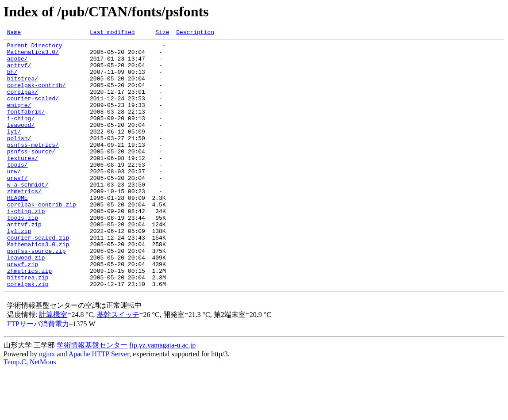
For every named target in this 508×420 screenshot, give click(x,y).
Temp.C (15, 412)
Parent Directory (35, 48)
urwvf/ (17, 207)
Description (195, 33)
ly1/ (14, 151)
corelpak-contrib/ (37, 95)
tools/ (17, 191)
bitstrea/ (23, 88)
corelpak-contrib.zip (42, 239)
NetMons (43, 412)
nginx (47, 404)
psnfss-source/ (31, 175)
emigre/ (19, 119)
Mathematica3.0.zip (38, 286)
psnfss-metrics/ (33, 167)
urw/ (14, 199)
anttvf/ (19, 72)
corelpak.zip (28, 334)
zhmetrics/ (24, 223)
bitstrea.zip (28, 326)
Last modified (112, 33)
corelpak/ (23, 103)
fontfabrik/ (26, 127)
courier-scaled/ (33, 111)
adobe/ (17, 64)
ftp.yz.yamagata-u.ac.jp (162, 395)
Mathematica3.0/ (33, 56)
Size (162, 33)
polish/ (19, 159)
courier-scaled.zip (38, 279)
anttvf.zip (24, 263)
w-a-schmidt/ (28, 215)
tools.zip (23, 255)
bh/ (12, 80)
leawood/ (21, 143)
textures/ (23, 183)
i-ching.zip (26, 247)
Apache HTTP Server (99, 404)
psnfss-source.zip (37, 294)
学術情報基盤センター (92, 395)
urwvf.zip (23, 310)
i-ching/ (21, 135)
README (17, 231)
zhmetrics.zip (29, 318)
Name (14, 33)
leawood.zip (26, 302)
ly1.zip (19, 271)
